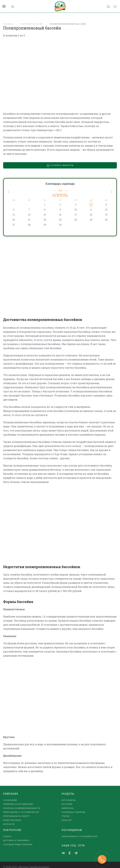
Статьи (66, 812)
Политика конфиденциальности (22, 804)
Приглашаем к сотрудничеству (21, 808)
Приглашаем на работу (16, 812)
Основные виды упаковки (18, 840)
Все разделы (69, 796)
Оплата (7, 832)
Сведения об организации (18, 800)
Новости (66, 816)
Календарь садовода (60, 180)
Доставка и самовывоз (16, 836)
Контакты (9, 820)
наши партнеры (12, 816)
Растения (67, 800)
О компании (10, 796)
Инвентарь (68, 804)
